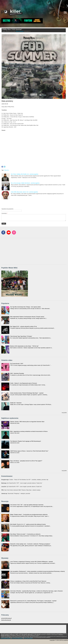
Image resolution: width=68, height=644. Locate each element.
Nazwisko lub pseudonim (7, 209)
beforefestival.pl (6, 620)
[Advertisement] (34, 4)
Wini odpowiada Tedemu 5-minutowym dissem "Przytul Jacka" (27, 317)
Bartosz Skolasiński (20, 31)
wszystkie (64, 413)
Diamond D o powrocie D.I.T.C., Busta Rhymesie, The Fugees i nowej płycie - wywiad (33, 601)
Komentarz (5, 213)
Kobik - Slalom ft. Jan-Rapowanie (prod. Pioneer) (24, 383)
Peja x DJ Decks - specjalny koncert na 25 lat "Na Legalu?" (26, 461)
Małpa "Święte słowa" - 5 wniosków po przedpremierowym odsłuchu (29, 515)
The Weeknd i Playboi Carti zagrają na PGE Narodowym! (26, 441)
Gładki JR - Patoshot (16, 403)
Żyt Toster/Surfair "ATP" (17, 364)
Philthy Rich (7, 170)
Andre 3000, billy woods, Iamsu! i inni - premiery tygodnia (24, 192)
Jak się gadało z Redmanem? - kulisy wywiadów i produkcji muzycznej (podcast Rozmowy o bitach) (37, 571)
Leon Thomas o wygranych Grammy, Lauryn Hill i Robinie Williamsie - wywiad (31, 562)
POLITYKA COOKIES (28, 638)
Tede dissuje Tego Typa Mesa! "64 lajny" (21, 336)
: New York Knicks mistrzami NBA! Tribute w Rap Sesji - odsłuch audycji (21, 490)
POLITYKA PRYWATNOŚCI (17, 638)
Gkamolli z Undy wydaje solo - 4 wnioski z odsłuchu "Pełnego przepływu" (30, 544)
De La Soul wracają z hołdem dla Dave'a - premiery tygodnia (25, 183)
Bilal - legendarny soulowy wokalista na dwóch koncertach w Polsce (29, 431)
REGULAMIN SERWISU (6, 638)
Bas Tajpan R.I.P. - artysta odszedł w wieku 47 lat (23, 326)
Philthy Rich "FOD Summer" (12, 29)
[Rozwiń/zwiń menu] (65, 13)
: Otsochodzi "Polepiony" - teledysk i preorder (16, 493)
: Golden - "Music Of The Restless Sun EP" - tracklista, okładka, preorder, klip (25, 480)
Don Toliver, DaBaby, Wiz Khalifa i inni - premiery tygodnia (25, 174)
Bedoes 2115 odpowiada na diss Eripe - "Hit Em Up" (24, 346)
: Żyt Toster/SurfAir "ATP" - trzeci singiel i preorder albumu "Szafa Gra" (22, 483)
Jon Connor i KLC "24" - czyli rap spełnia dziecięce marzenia (27, 505)
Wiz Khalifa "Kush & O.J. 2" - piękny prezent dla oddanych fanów (28, 524)
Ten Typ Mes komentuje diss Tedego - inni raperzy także (25, 307)
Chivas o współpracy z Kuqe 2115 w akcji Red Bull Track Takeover (28, 581)
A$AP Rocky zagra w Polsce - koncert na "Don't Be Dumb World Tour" (29, 451)
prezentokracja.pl (6, 618)
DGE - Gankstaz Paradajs (17, 373)
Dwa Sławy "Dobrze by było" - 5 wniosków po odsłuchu (25, 534)
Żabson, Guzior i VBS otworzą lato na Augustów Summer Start (27, 422)
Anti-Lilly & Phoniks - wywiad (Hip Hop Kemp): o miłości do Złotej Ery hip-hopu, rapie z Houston (36, 591)
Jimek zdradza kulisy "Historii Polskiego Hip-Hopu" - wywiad (27, 393)
